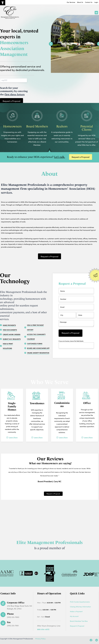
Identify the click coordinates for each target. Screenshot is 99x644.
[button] (96, 13)
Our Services (66, 3)
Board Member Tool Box (79, 621)
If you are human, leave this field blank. (71, 343)
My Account (74, 616)
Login (96, 3)
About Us (77, 3)
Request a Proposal (71, 335)
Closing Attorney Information (80, 607)
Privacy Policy (40, 639)
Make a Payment (76, 611)
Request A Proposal (77, 626)
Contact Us (87, 3)
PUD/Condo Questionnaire (80, 602)
